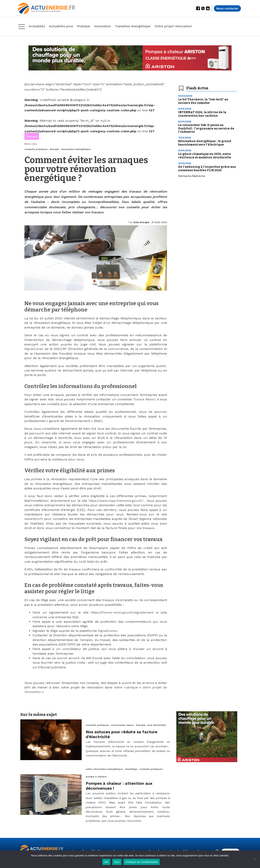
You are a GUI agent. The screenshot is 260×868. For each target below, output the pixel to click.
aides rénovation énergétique (104, 769)
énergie (54, 149)
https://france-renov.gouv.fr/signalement (122, 612)
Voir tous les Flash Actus (192, 176)
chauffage (131, 769)
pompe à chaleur (96, 777)
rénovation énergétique (76, 149)
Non (117, 862)
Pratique (32, 136)
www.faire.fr (34, 519)
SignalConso (34, 349)
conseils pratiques (36, 149)
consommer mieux (122, 725)
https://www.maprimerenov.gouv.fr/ (116, 501)
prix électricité (157, 725)
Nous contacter (227, 8)
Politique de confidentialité (142, 862)
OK (106, 862)
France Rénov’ (144, 399)
